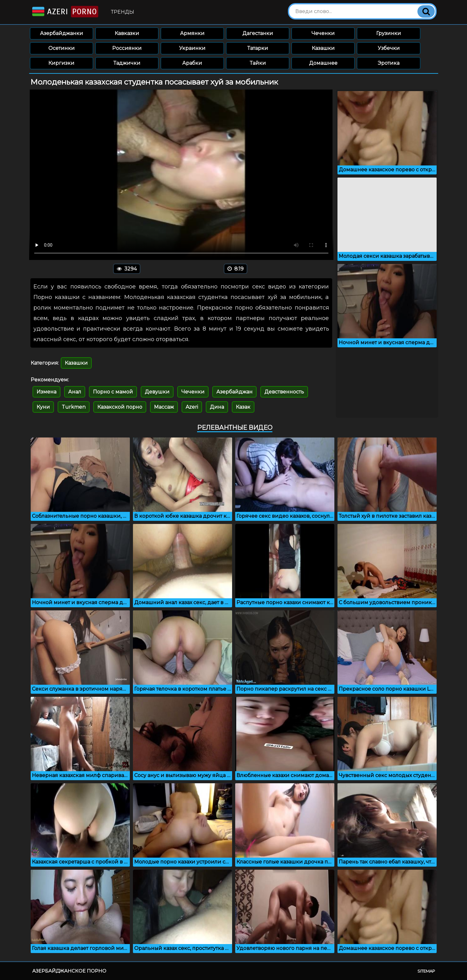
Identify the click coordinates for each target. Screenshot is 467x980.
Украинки (192, 48)
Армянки (192, 33)
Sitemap (426, 971)
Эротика (389, 63)
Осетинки (62, 48)
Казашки (323, 48)
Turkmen (74, 407)
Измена (46, 392)
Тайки (258, 63)
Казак (243, 407)
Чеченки (323, 33)
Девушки (157, 392)
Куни (43, 407)
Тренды (123, 12)
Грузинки (389, 33)
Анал (75, 392)
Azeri (65, 12)
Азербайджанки (62, 33)
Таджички (127, 63)
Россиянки (127, 48)
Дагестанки (258, 33)
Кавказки (127, 33)
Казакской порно (120, 407)
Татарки (258, 48)
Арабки (192, 63)
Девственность (284, 392)
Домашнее (323, 63)
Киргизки (61, 63)
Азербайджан (234, 392)
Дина (217, 407)
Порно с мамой (113, 392)
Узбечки (389, 48)
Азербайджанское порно (69, 971)
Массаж (164, 407)
